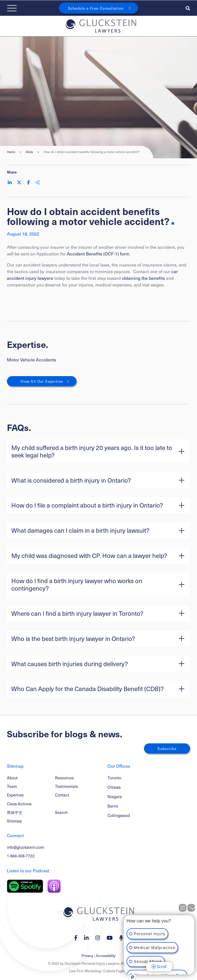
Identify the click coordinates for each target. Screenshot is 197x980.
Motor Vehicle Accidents (31, 360)
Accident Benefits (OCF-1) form (98, 254)
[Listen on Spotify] (25, 886)
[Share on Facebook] (28, 182)
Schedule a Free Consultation (96, 8)
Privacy (87, 956)
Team (12, 786)
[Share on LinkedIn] (10, 182)
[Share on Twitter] (19, 182)
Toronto (114, 778)
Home (11, 152)
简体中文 (15, 812)
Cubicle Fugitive (116, 971)
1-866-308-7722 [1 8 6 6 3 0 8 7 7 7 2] (21, 856)
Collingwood (119, 815)
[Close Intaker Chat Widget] (191, 908)
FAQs (29, 152)
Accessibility (106, 956)
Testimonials (66, 786)
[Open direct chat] (183, 908)
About (12, 778)
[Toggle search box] (188, 8)
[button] (99, 451)
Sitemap (14, 821)
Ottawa (114, 787)
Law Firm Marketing (85, 971)
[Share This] (38, 182)
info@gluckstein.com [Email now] (25, 847)
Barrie (113, 806)
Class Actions (19, 804)
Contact (62, 795)
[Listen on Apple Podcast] (54, 886)
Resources (64, 778)
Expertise (15, 795)
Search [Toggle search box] (61, 812)
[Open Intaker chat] (132, 977)
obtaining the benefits (143, 278)
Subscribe (167, 748)
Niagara (115, 797)
